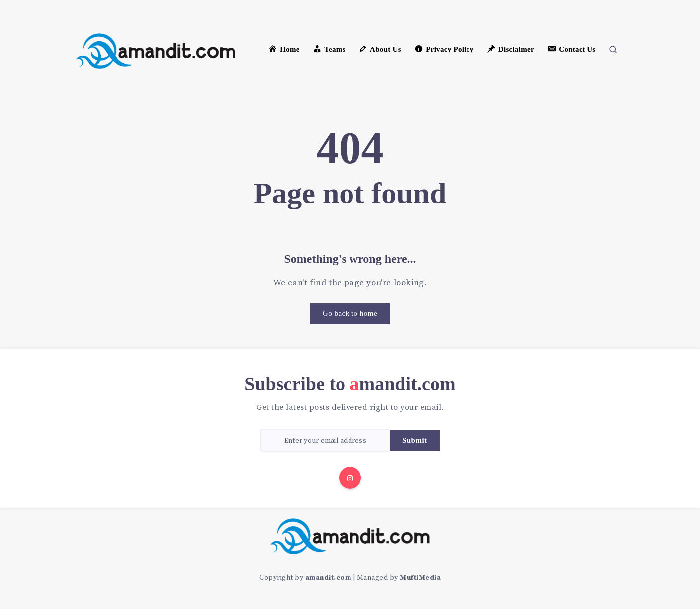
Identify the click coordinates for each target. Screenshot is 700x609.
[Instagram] (350, 478)
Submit (415, 440)
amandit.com (328, 578)
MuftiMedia (420, 578)
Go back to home (350, 313)
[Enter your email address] (325, 441)
